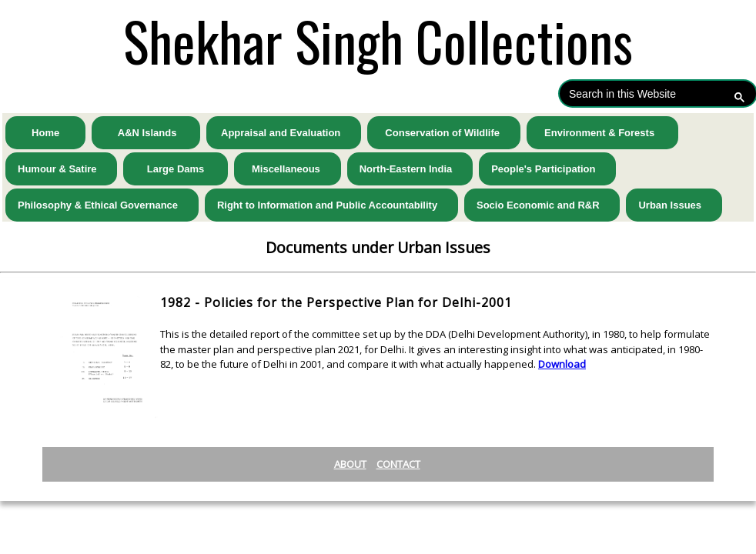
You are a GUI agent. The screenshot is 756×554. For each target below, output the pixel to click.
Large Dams (175, 169)
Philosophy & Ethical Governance (102, 205)
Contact (398, 464)
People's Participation (547, 169)
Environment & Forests (602, 133)
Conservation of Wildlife (444, 133)
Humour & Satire (61, 169)
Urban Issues (674, 205)
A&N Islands (146, 133)
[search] (643, 93)
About (350, 464)
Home (45, 133)
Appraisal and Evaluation (284, 133)
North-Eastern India (410, 169)
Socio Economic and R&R (542, 205)
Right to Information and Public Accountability (331, 205)
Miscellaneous (288, 169)
